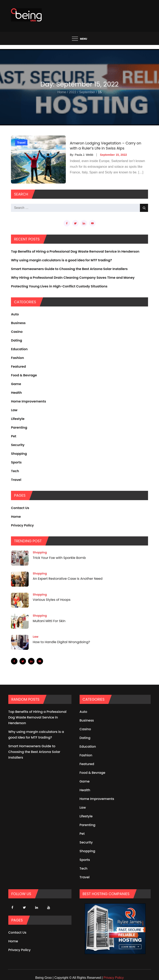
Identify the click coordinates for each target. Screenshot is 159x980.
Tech (15, 471)
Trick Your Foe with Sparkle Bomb (59, 558)
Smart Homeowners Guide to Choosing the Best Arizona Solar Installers (69, 269)
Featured (18, 367)
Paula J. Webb (84, 155)
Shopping (19, 454)
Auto (15, 314)
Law (14, 410)
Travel (21, 143)
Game (16, 384)
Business (18, 323)
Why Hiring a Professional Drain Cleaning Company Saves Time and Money (73, 278)
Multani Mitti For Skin (49, 621)
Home (16, 517)
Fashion (17, 358)
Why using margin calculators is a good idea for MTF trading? (61, 260)
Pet (14, 436)
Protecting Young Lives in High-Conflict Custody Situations (59, 286)
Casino (17, 332)
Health (16, 393)
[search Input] (79, 208)
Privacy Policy (22, 525)
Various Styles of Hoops (52, 600)
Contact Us (20, 508)
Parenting (19, 428)
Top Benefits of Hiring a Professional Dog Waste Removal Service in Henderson (75, 251)
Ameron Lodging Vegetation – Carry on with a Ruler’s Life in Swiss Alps (106, 146)
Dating (16, 340)
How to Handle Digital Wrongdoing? (61, 642)
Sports (16, 462)
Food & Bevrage (24, 375)
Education (19, 349)
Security (18, 445)
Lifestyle (18, 419)
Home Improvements (28, 401)
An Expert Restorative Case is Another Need (68, 579)
